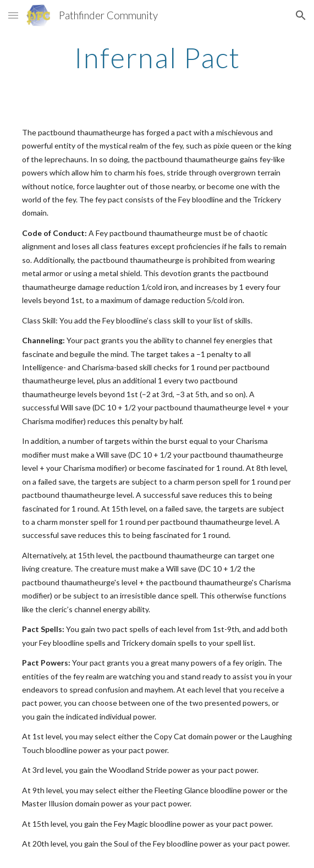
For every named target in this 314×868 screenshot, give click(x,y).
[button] (13, 15)
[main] (157, 58)
